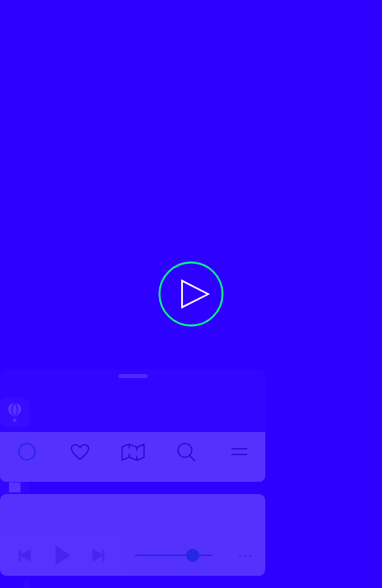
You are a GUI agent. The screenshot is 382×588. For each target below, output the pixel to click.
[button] (191, 294)
